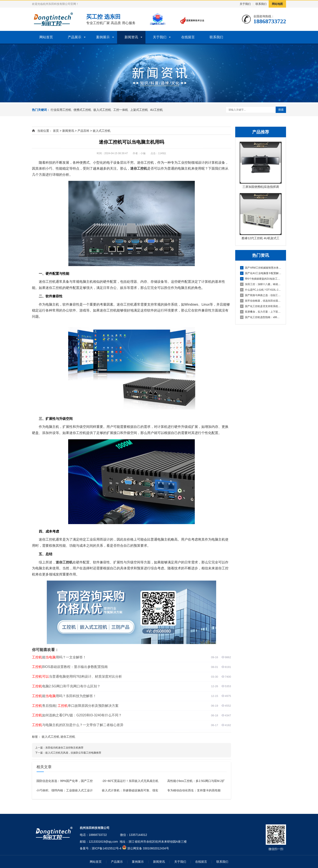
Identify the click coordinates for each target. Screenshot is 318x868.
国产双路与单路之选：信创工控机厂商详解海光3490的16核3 (261, 295)
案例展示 (103, 37)
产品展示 (75, 37)
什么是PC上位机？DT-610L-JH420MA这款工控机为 (261, 290)
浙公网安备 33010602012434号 (148, 848)
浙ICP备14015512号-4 (106, 848)
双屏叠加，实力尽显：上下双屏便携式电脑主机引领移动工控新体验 (261, 312)
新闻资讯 (131, 37)
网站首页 (46, 37)
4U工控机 (156, 110)
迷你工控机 (68, 737)
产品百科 (83, 131)
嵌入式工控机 (102, 110)
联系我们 (261, 4)
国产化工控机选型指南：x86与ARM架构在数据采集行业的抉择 (261, 317)
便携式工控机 (82, 110)
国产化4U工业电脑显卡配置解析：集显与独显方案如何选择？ (261, 273)
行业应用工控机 (61, 110)
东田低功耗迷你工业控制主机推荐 (64, 748)
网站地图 (277, 4)
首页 (56, 131)
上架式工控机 (139, 110)
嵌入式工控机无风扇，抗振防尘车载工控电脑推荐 (73, 753)
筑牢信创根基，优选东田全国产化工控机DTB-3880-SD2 (261, 301)
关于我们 (245, 4)
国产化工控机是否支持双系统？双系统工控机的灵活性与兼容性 (261, 306)
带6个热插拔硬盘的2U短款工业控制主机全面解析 (261, 279)
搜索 (281, 110)
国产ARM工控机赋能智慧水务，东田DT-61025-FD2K (261, 268)
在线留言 (188, 37)
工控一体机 (121, 110)
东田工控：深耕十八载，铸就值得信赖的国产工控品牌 (261, 284)
